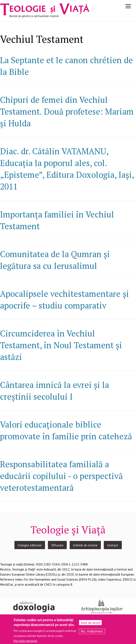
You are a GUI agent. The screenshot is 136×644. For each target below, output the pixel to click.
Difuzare (57, 545)
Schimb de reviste (85, 545)
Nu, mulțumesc (92, 633)
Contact (113, 545)
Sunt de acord (90, 624)
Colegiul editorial (30, 545)
